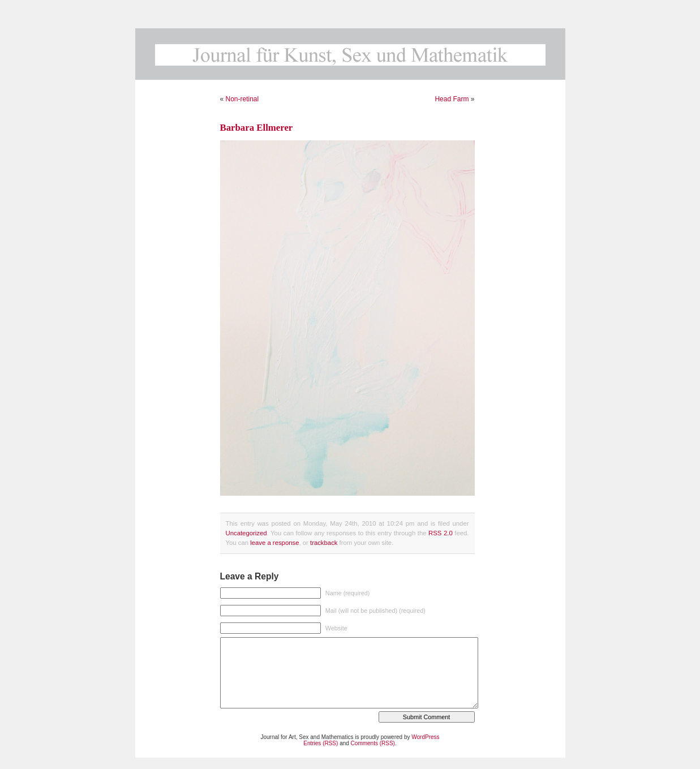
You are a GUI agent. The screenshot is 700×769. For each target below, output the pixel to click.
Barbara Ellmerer (257, 128)
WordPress (425, 737)
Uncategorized (246, 533)
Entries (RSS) (321, 743)
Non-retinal (242, 99)
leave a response (274, 543)
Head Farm (452, 99)
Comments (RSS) (373, 743)
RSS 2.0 (441, 533)
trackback (324, 543)
